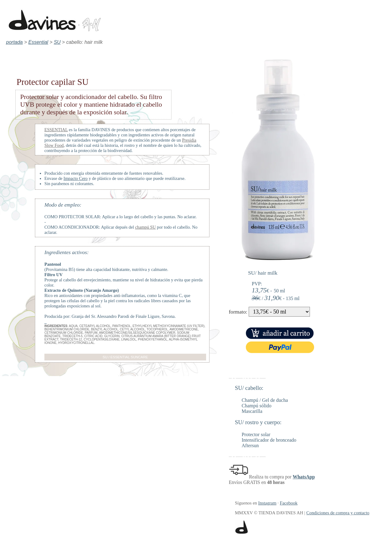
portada (14, 42)
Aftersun (250, 445)
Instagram (267, 503)
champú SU (145, 227)
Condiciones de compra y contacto (338, 513)
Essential (38, 42)
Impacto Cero (75, 178)
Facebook (289, 503)
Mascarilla (252, 411)
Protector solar (256, 434)
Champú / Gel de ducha (265, 400)
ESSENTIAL (56, 130)
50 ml (279, 291)
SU (57, 42)
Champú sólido (256, 406)
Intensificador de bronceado (269, 440)
